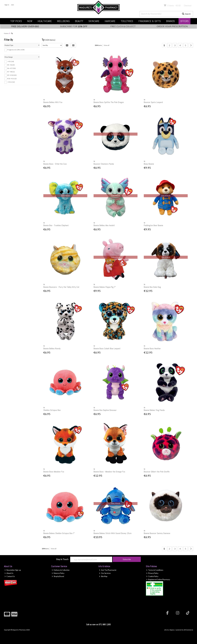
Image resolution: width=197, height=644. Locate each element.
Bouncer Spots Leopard (153, 102)
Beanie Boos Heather (152, 349)
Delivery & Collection (61, 570)
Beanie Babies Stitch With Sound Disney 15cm (113, 533)
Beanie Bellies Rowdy (52, 349)
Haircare (110, 21)
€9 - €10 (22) (12, 75)
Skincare (94, 21)
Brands (170, 21)
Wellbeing (63, 21)
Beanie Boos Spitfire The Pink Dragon (109, 102)
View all (107, 45)
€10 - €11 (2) (12, 79)
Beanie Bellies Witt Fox (53, 102)
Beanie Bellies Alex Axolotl (104, 225)
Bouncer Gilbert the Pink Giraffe (157, 472)
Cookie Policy (152, 576)
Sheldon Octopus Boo (52, 410)
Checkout (188, 6)
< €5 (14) (11, 61)
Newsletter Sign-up (13, 570)
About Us (9, 573)
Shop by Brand (58, 576)
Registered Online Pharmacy (158, 580)
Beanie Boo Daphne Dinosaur (105, 410)
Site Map (103, 576)
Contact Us (10, 576)
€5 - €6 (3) (11, 65)
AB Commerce (188, 630)
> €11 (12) (11, 82)
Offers (184, 21)
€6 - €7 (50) (11, 68)
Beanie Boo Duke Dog (152, 287)
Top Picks (16, 21)
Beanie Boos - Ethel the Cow (55, 164)
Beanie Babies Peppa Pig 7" (105, 287)
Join (12, 5)
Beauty (79, 21)
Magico (172, 630)
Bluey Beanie (149, 164)
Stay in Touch (62, 559)
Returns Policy (58, 573)
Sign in (7, 5)
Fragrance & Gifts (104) (16, 50)
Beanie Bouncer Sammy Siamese (157, 533)
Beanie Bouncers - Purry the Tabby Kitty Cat (61, 287)
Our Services (105, 573)
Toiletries (127, 21)
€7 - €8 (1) (11, 72)
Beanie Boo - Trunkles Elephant (56, 225)
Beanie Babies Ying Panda (154, 410)
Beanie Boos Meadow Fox (54, 472)
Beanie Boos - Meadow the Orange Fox (109, 472)
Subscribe (127, 559)
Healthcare (45, 21)
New (30, 21)
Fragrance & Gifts (150, 21)
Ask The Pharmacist (108, 570)
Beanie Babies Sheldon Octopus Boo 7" (59, 533)
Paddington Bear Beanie (153, 225)
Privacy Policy (152, 573)
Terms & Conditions (155, 570)
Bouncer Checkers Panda (104, 164)
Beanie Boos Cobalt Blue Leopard (107, 349)
